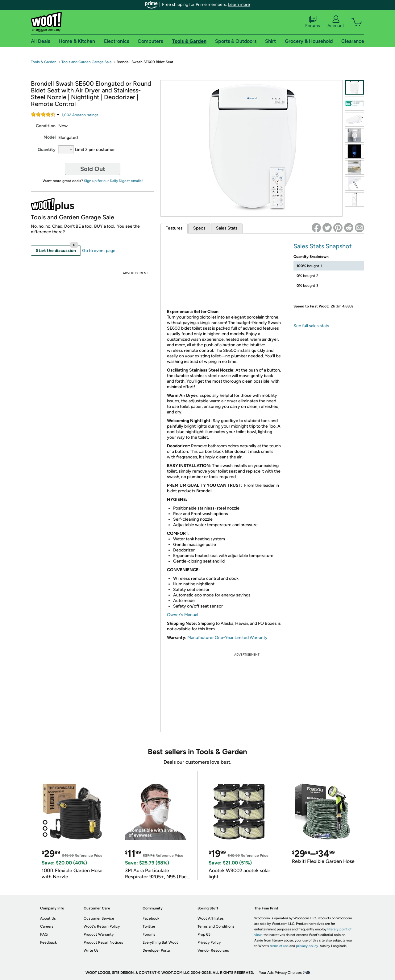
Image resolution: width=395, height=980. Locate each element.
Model (50, 137)
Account (336, 22)
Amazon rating (80, 115)
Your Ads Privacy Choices (280, 973)
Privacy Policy (209, 942)
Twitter (149, 926)
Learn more (239, 4)
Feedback (48, 942)
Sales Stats (227, 228)
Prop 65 (204, 934)
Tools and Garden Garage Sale (87, 62)
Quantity (47, 150)
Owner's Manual (183, 615)
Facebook (151, 918)
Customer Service (99, 918)
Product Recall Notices (103, 942)
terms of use (279, 946)
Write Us (91, 950)
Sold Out (93, 169)
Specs (199, 228)
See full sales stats (311, 326)
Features (174, 228)
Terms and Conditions (216, 926)
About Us (48, 918)
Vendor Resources (213, 950)
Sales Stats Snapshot (323, 246)
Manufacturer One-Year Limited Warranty (227, 638)
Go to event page (99, 251)
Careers (47, 926)
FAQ (44, 934)
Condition (46, 126)
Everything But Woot (160, 942)
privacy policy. (307, 946)
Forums (313, 22)
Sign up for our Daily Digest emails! (113, 181)
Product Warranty (99, 934)
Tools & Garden (44, 62)
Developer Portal (157, 950)
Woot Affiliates (211, 918)
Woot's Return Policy (102, 926)
